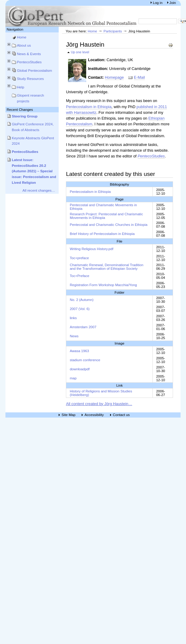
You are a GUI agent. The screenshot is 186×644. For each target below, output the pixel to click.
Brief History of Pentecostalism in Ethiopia (102, 234)
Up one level (80, 52)
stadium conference (85, 360)
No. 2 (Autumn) (82, 300)
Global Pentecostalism (34, 70)
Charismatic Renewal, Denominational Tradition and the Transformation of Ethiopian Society (107, 267)
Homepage (114, 77)
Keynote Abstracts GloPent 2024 (33, 141)
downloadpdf (80, 369)
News (74, 336)
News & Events (29, 54)
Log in (158, 3)
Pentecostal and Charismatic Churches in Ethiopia (109, 225)
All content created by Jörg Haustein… (99, 404)
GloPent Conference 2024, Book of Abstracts (33, 127)
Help (21, 87)
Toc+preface (79, 258)
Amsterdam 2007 (83, 327)
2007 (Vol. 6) (80, 309)
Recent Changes (20, 109)
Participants (113, 31)
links (73, 318)
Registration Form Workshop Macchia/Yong (103, 285)
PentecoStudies (29, 62)
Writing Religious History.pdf (92, 249)
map (73, 378)
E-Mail (139, 77)
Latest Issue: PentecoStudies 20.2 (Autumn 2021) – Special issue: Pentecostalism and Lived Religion (34, 171)
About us (24, 45)
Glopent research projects (31, 98)
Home (22, 37)
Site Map (69, 415)
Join (173, 3)
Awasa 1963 (79, 351)
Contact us (121, 415)
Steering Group (25, 116)
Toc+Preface (80, 276)
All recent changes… (39, 190)
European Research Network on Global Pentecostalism (72, 16)
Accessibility (94, 415)
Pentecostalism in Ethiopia (89, 107)
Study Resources (30, 79)
